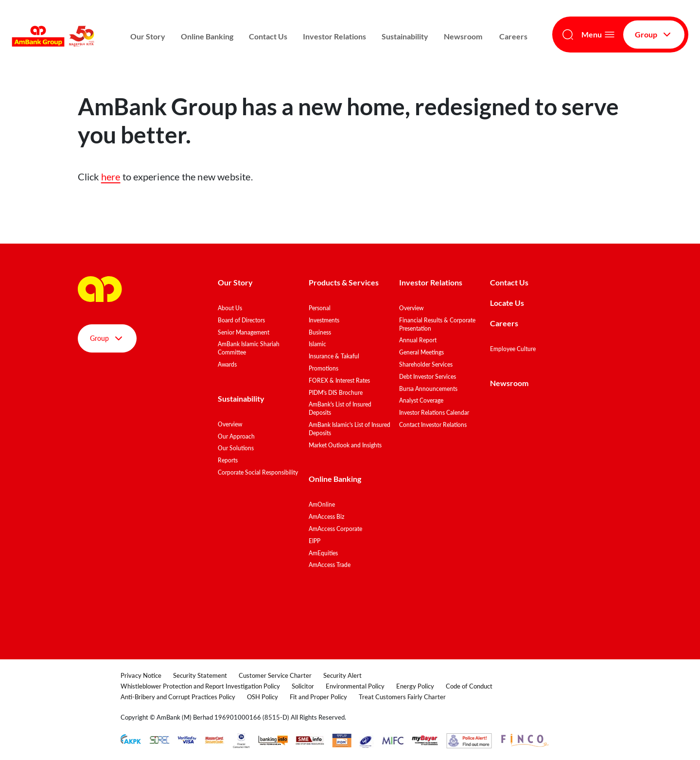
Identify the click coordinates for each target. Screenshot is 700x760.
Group (654, 35)
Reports (228, 460)
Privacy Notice (141, 675)
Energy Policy (415, 686)
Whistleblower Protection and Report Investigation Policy (200, 686)
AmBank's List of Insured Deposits (340, 408)
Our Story (148, 36)
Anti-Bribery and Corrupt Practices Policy (178, 697)
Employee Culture (513, 349)
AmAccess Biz (326, 517)
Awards (227, 364)
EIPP (315, 541)
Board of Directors (241, 320)
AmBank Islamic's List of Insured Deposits (350, 429)
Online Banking (207, 36)
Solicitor (303, 686)
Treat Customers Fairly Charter (402, 697)
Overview (230, 424)
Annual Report (418, 340)
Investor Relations (334, 36)
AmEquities (323, 553)
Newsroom (464, 36)
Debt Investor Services (428, 377)
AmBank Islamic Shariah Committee (249, 348)
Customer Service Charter (275, 675)
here (111, 177)
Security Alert (342, 675)
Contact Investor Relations (433, 425)
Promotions (324, 368)
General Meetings (421, 352)
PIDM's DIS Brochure (336, 393)
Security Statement (200, 675)
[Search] (568, 35)
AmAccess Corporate (335, 529)
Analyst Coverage (421, 400)
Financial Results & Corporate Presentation (437, 324)
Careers (513, 36)
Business (320, 332)
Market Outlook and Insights (345, 445)
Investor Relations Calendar (434, 413)
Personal (320, 308)
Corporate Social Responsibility (258, 472)
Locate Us (507, 303)
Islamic (317, 344)
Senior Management (244, 332)
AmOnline (322, 504)
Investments (324, 320)
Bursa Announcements (428, 389)
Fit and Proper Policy (318, 697)
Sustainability (405, 36)
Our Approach (236, 436)
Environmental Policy (355, 686)
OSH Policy (262, 697)
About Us (230, 308)
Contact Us (268, 36)
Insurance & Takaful (334, 356)
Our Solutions (236, 448)
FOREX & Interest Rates (339, 380)
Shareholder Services (426, 364)
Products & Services (344, 282)
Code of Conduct (469, 686)
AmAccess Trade (330, 565)
